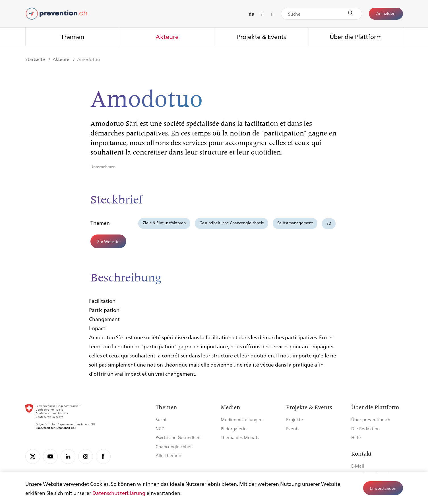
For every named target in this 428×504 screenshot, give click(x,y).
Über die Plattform (356, 36)
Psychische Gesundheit (178, 437)
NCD (160, 428)
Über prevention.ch (371, 419)
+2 (329, 223)
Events (293, 428)
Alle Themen (168, 455)
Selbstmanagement (295, 223)
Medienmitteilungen (242, 419)
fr (272, 14)
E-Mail (358, 466)
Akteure (167, 36)
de (252, 14)
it (262, 14)
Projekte (295, 419)
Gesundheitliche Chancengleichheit (231, 223)
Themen (73, 36)
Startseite (36, 59)
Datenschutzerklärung (119, 493)
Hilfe (356, 437)
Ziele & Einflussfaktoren (164, 223)
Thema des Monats (240, 437)
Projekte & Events (261, 36)
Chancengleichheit (174, 446)
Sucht (161, 419)
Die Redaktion (365, 428)
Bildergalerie (234, 428)
